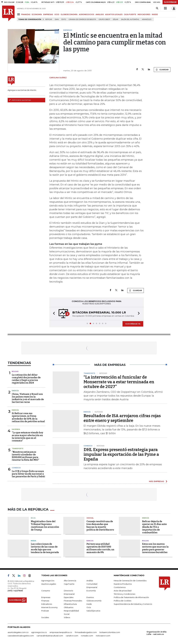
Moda (33, 541)
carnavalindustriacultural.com (50, 636)
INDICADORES (144, 14)
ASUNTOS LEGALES (114, 14)
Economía (91, 591)
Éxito (64, 19)
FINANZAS (26, 14)
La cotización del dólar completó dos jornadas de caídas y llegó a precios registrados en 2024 (26, 379)
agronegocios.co (39, 632)
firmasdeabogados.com (86, 632)
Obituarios (69, 607)
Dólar (116, 19)
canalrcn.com (72, 636)
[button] (53, 314)
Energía (15, 391)
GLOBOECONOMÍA (69, 14)
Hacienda (16, 429)
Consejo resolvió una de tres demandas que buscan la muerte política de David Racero (100, 526)
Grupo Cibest (104, 19)
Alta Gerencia (70, 581)
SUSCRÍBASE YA (133, 324)
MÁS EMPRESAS (157, 481)
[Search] (157, 8)
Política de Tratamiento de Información (131, 597)
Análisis (90, 581)
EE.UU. (33, 518)
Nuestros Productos (123, 584)
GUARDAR (162, 70)
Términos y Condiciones (124, 594)
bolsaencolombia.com (110, 632)
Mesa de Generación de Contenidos (130, 581)
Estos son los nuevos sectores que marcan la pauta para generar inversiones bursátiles (155, 548)
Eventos (90, 597)
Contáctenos (120, 587)
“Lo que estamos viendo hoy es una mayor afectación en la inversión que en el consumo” (27, 437)
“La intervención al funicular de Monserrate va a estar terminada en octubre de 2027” (119, 382)
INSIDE (155, 14)
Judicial (90, 518)
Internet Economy (49, 607)
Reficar (49, 19)
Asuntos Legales (49, 584)
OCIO (57, 14)
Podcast (45, 611)
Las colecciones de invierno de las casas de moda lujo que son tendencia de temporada (45, 548)
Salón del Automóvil (130, 19)
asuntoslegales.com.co (18, 632)
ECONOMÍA (37, 14)
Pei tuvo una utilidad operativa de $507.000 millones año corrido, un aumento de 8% (100, 548)
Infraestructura (70, 604)
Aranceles (147, 19)
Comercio (16, 468)
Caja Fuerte (69, 584)
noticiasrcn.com (103, 636)
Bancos (90, 541)
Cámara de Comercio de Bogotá (82, 19)
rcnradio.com (87, 636)
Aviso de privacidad (123, 591)
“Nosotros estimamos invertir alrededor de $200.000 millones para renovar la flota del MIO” (25, 456)
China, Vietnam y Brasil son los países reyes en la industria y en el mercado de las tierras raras (28, 398)
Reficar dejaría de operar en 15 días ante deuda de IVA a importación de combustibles (154, 527)
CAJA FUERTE (130, 14)
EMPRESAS (48, 14)
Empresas (46, 597)
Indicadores (47, 604)
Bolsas (15, 371)
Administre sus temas (20, 100)
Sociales (45, 617)
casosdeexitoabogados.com (21, 636)
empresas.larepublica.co (61, 632)
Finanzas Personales (73, 601)
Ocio (89, 607)
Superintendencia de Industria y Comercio (133, 604)
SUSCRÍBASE (170, 2)
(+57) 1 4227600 (15, 591)
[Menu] (19, 14)
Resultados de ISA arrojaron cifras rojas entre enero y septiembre (122, 418)
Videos (67, 617)
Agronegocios (48, 581)
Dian (57, 19)
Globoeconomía (94, 601)
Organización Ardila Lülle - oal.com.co (157, 633)
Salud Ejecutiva (93, 611)
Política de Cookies (123, 601)
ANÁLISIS (100, 14)
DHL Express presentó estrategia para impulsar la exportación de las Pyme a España (121, 454)
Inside (89, 604)
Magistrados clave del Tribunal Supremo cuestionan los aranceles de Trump (45, 526)
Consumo (46, 591)
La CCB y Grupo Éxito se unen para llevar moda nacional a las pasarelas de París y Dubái (28, 474)
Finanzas (45, 601)
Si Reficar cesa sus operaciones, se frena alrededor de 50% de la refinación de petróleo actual (28, 417)
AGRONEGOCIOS (86, 14)
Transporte (18, 449)
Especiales (69, 597)
